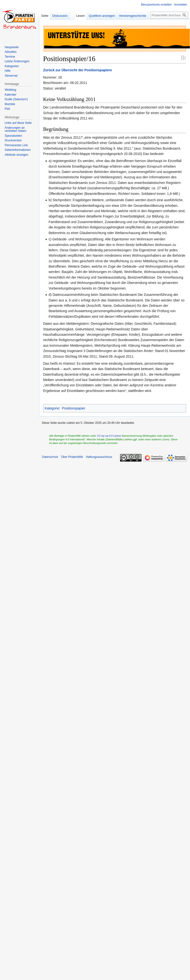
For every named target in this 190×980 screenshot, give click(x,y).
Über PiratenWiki (72, 457)
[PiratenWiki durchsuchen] (169, 15)
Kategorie (52, 408)
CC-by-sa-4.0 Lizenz (109, 436)
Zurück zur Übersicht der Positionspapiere (77, 70)
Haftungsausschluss (99, 457)
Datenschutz (50, 457)
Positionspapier (74, 408)
